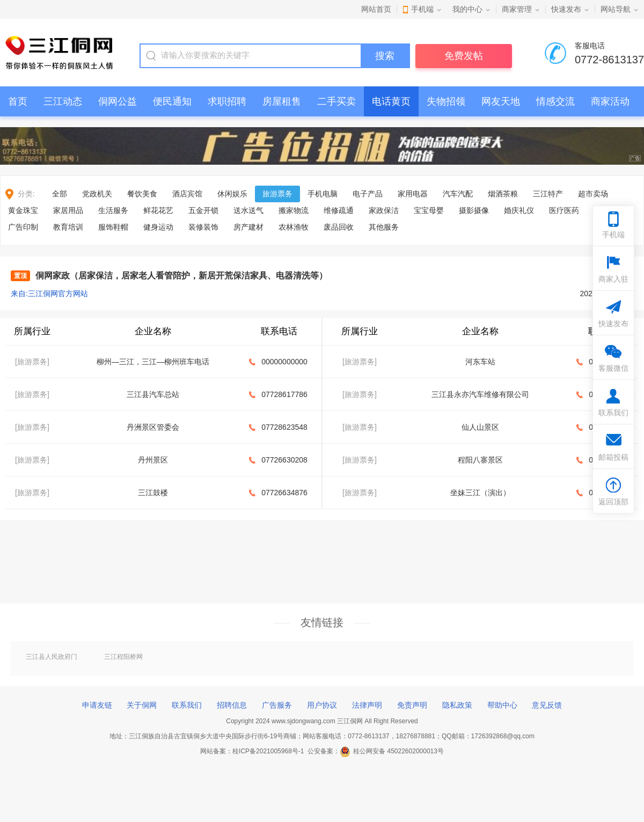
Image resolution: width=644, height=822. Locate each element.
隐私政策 (457, 705)
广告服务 (277, 705)
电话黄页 (391, 101)
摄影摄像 (474, 210)
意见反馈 (547, 705)
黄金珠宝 (23, 210)
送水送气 (248, 210)
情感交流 (555, 101)
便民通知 (172, 101)
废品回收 (339, 227)
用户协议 (322, 705)
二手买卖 (336, 101)
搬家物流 (294, 210)
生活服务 (113, 210)
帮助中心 (502, 705)
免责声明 (412, 705)
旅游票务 (277, 194)
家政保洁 (384, 210)
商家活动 (610, 101)
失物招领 (446, 101)
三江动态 (63, 101)
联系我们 (187, 705)
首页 (18, 101)
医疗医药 (564, 210)
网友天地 (501, 101)
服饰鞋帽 (113, 227)
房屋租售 (282, 101)
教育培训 (68, 227)
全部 (60, 194)
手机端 (422, 9)
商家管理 (517, 9)
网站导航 (616, 9)
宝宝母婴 (429, 210)
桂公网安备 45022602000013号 (392, 751)
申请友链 (97, 705)
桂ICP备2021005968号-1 (268, 751)
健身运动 (158, 227)
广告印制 (23, 227)
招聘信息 (232, 705)
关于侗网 (142, 705)
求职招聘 (227, 101)
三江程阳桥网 (123, 657)
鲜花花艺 (158, 210)
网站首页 (376, 9)
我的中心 (467, 9)
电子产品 (368, 194)
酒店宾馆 (187, 194)
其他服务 (384, 227)
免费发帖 (464, 56)
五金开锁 (203, 210)
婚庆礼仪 (519, 210)
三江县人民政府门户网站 (52, 657)
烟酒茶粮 (503, 194)
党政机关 (97, 194)
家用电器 (413, 194)
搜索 (385, 56)
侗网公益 (118, 101)
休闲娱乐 (232, 194)
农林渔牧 (294, 227)
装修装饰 (203, 227)
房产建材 (248, 227)
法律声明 (367, 705)
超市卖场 (593, 194)
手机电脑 (323, 194)
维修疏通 (339, 210)
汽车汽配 (458, 194)
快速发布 (566, 9)
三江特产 (548, 194)
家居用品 (68, 210)
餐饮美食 (142, 194)
